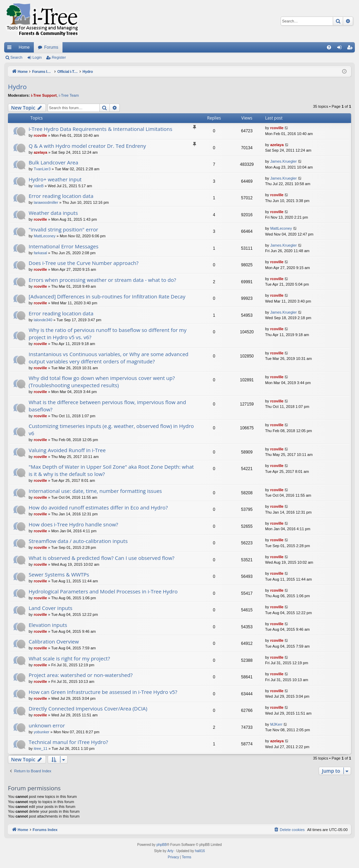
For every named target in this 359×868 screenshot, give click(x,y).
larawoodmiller (46, 202)
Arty (171, 851)
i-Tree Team (69, 95)
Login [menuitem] (341, 49)
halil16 (200, 851)
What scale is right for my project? (69, 658)
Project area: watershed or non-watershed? (81, 675)
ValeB (39, 186)
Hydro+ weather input (55, 179)
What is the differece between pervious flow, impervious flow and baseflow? (107, 406)
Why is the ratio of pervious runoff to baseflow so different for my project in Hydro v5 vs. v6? (108, 333)
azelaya (41, 152)
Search (16, 57)
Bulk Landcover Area (54, 162)
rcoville (41, 135)
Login (37, 57)
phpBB (162, 845)
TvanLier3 (42, 169)
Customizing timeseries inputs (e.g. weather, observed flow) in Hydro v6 (111, 430)
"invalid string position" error (63, 229)
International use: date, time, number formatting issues (95, 491)
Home (24, 47)
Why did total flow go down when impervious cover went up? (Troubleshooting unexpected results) (102, 381)
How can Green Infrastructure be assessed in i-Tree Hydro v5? (103, 692)
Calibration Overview (54, 641)
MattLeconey (45, 236)
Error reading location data (61, 196)
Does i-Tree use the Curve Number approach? (84, 263)
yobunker (42, 732)
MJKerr (276, 724)
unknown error (47, 725)
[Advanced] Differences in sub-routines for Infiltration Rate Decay (107, 296)
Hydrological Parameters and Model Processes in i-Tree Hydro (103, 591)
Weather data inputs (53, 213)
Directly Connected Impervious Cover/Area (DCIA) (88, 708)
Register (59, 57)
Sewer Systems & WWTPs (59, 574)
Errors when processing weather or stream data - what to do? (102, 280)
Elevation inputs (48, 625)
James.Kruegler (284, 161)
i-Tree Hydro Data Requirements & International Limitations (100, 129)
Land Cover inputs (51, 608)
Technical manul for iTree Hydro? (68, 742)
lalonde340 (43, 320)
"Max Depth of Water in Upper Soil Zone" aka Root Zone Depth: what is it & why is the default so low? (111, 470)
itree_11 (41, 748)
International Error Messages (64, 246)
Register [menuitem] (351, 49)
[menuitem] (329, 47)
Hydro (17, 87)
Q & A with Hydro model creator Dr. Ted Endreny (87, 146)
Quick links (11, 49)
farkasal (41, 253)
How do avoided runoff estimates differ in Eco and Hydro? (98, 507)
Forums (51, 47)
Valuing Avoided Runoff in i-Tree (67, 450)
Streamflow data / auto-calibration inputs (78, 541)
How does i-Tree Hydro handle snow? (73, 524)
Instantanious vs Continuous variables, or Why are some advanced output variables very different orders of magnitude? (109, 358)
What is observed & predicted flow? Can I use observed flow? (101, 558)
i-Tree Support (44, 95)
